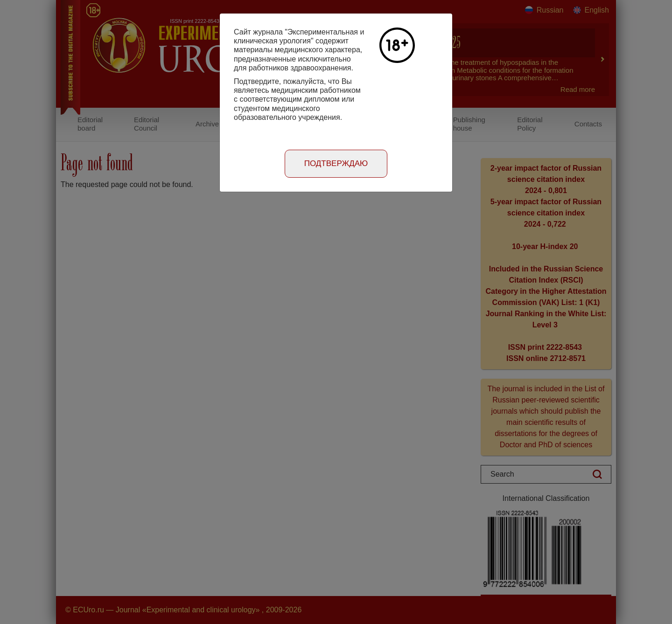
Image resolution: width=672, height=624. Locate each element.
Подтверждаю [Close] (336, 163)
